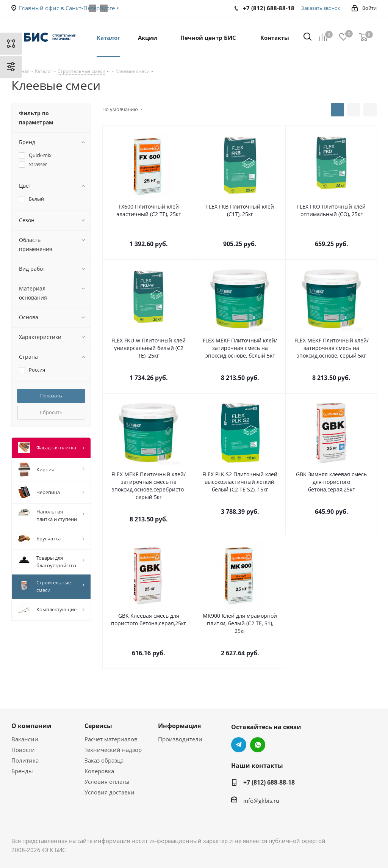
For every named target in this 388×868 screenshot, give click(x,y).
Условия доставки (110, 792)
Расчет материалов (111, 739)
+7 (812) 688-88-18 (269, 782)
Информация (179, 726)
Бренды (22, 771)
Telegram (239, 745)
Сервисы (98, 726)
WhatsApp (258, 745)
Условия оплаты (107, 782)
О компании (31, 726)
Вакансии (25, 739)
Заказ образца (104, 760)
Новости (23, 750)
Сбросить (51, 412)
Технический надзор (113, 750)
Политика (25, 760)
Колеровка (99, 771)
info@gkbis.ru (261, 801)
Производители (180, 739)
